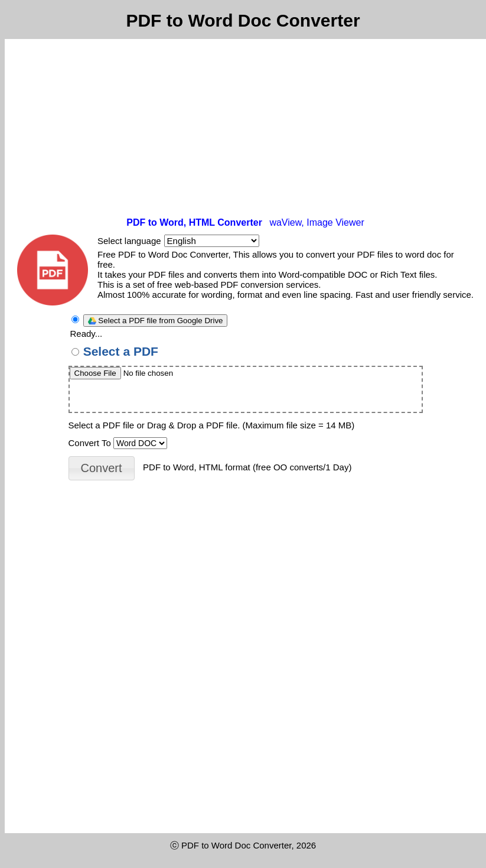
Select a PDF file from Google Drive (156, 321)
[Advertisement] (245, 128)
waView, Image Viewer (317, 222)
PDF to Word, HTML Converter (194, 222)
